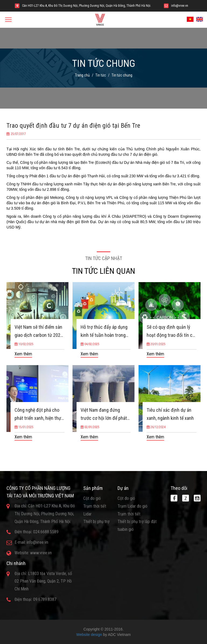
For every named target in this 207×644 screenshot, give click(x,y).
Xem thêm (23, 354)
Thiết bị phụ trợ (96, 522)
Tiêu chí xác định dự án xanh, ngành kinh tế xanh (170, 414)
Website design (89, 635)
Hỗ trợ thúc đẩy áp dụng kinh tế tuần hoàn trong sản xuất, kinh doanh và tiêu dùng (104, 332)
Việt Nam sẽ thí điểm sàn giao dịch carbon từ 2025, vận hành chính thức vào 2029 (39, 332)
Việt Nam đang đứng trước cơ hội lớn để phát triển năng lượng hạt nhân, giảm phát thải (104, 415)
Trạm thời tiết (95, 506)
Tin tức (101, 75)
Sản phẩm (93, 488)
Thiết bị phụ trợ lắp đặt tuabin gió (137, 525)
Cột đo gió (92, 498)
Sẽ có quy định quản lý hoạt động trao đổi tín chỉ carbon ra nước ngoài (171, 332)
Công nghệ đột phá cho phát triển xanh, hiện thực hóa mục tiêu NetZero (39, 415)
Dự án (123, 488)
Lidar (87, 514)
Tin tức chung (122, 75)
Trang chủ (82, 75)
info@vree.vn (180, 6)
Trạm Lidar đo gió (132, 506)
